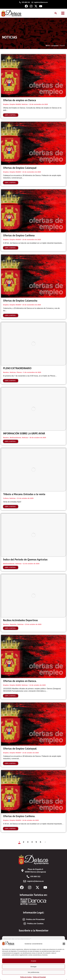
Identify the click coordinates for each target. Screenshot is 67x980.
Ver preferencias (33, 972)
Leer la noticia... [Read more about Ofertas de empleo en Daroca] (11, 115)
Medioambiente (15, 438)
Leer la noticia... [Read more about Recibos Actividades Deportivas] (11, 628)
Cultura (6, 498)
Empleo (6, 104)
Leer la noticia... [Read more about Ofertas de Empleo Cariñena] (11, 248)
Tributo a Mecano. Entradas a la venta (24, 494)
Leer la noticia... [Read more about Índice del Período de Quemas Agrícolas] (11, 567)
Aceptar (34, 961)
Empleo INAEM (15, 104)
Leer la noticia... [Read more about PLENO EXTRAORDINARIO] (11, 381)
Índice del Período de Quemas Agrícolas (25, 559)
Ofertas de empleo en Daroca (20, 100)
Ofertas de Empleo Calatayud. (20, 749)
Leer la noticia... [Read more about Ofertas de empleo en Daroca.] (11, 696)
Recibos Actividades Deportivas (20, 620)
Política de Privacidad (39, 977)
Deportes (13, 624)
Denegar (34, 967)
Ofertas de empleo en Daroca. (20, 681)
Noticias (25, 104)
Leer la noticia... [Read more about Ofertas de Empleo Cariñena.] (11, 829)
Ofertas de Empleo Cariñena (19, 235)
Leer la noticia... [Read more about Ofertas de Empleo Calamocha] (11, 315)
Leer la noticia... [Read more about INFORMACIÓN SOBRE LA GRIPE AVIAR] (11, 441)
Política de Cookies (26, 977)
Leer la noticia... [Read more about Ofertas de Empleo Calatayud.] (11, 763)
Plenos (19, 372)
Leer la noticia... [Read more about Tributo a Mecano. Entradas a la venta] (11, 507)
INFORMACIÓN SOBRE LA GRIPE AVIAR (24, 433)
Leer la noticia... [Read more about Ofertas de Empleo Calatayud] (11, 183)
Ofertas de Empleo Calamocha (20, 301)
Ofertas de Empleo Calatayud (20, 168)
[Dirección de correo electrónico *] (33, 939)
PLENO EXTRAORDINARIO (17, 368)
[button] (64, 944)
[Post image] (33, 76)
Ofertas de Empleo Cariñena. (19, 816)
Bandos (6, 372)
